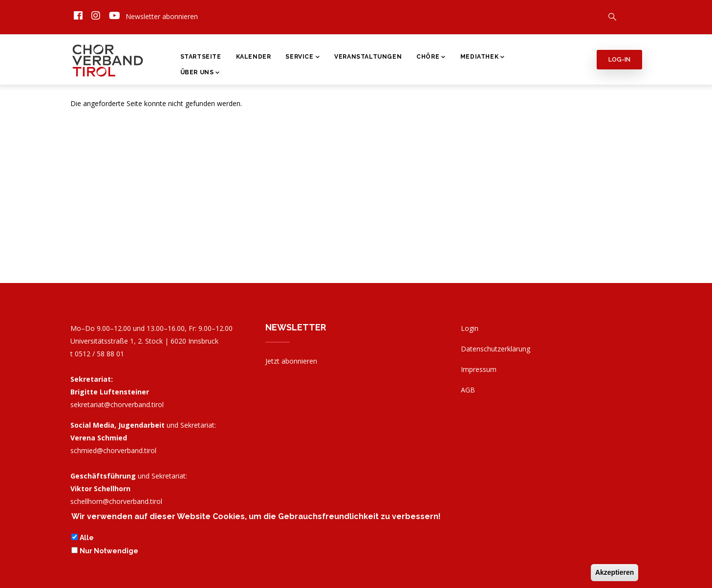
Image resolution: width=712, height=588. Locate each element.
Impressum (479, 369)
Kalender (254, 57)
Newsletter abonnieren (162, 16)
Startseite (201, 57)
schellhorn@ (116, 501)
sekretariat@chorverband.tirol (117, 404)
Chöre (431, 58)
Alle (87, 539)
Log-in (619, 59)
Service (302, 58)
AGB (468, 390)
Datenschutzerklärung (496, 349)
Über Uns (200, 73)
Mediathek (483, 58)
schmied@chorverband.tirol (113, 450)
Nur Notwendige (109, 551)
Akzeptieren (615, 573)
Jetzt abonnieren (291, 361)
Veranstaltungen (368, 57)
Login (470, 328)
